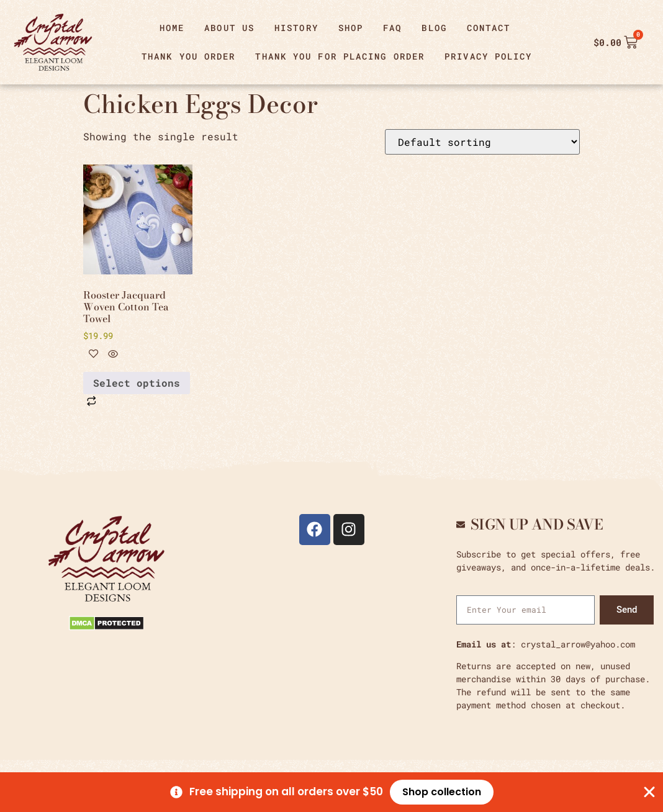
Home (172, 28)
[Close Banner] (649, 792)
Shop (351, 28)
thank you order (189, 56)
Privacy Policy (488, 56)
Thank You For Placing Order (340, 56)
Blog (434, 28)
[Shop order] (482, 142)
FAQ (392, 28)
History (296, 28)
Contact (489, 28)
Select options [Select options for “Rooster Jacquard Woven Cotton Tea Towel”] (137, 383)
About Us (229, 28)
